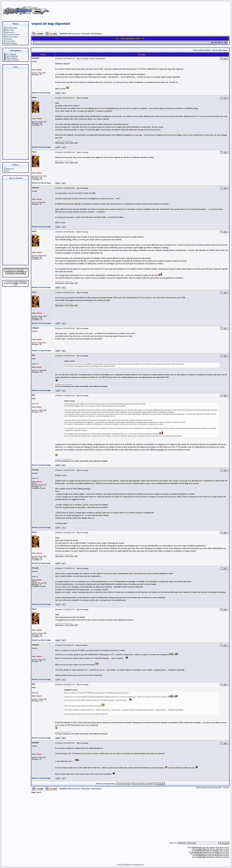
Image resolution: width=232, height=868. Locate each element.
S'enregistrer (10, 41)
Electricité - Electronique (92, 34)
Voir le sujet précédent (202, 50)
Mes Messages (10, 28)
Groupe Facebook (11, 60)
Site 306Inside (10, 54)
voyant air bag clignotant (51, 24)
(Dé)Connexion (10, 43)
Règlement (9, 169)
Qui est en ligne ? (11, 37)
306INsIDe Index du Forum (70, 34)
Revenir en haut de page (41, 93)
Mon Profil (9, 30)
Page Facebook (11, 58)
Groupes (8, 39)
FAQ (7, 171)
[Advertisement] (151, 10)
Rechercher (9, 32)
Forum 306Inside (11, 56)
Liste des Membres (12, 35)
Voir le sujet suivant (220, 50)
